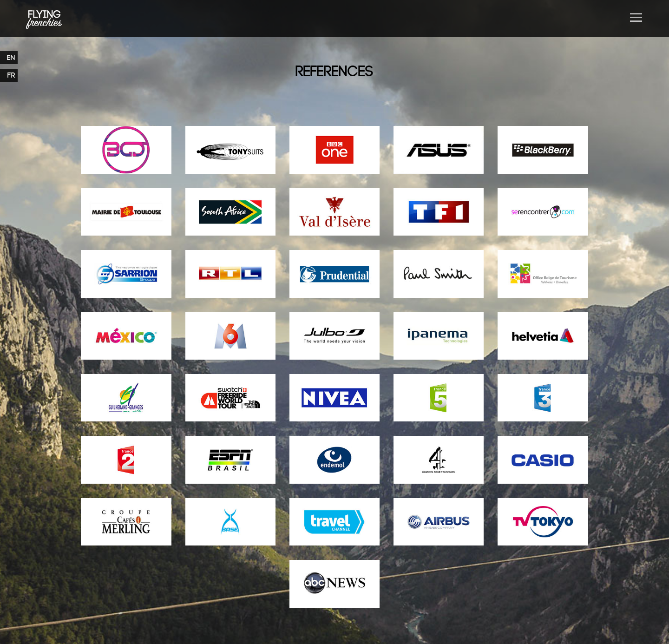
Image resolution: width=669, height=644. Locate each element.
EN (11, 58)
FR (11, 75)
